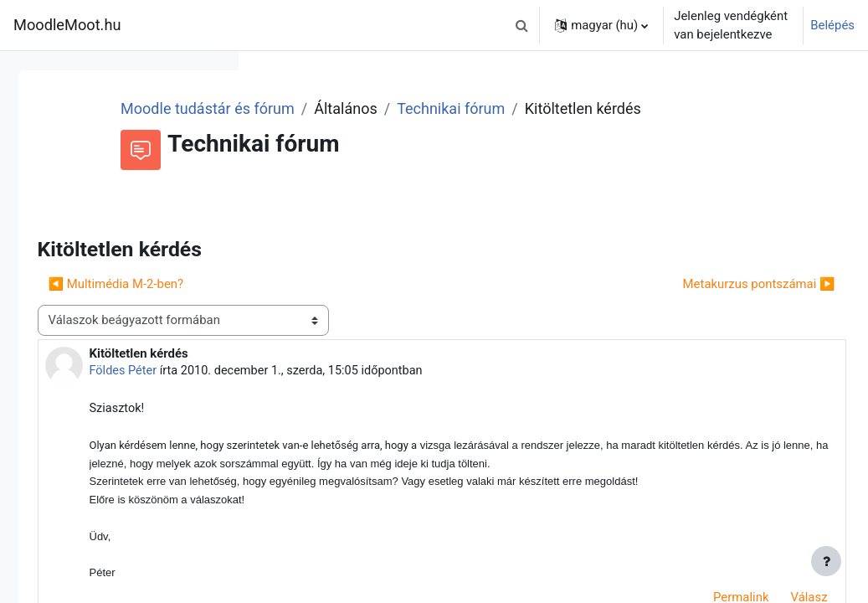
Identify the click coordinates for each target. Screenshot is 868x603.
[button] (521, 25)
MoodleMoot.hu (67, 25)
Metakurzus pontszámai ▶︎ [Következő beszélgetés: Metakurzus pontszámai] (722, 307)
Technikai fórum (657, 108)
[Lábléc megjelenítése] (826, 561)
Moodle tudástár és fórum (414, 108)
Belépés (832, 25)
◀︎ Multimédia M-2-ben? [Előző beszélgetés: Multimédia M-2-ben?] (350, 307)
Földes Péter (358, 394)
